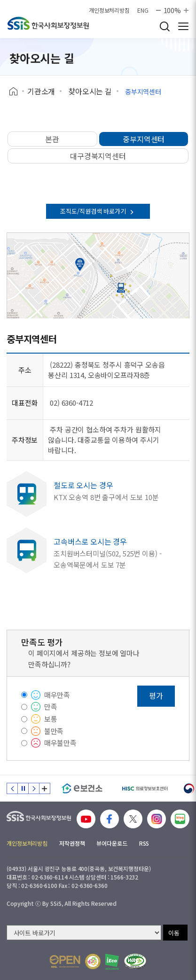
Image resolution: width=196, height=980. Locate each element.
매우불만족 (60, 743)
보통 (51, 719)
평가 (156, 695)
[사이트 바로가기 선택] (84, 933)
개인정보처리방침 (109, 10)
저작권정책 (72, 843)
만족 (51, 706)
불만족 (54, 731)
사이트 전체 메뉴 (183, 26)
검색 (165, 26)
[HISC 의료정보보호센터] (145, 788)
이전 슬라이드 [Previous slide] (12, 788)
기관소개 (41, 91)
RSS (144, 843)
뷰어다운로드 (112, 843)
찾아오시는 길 (90, 91)
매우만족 (57, 695)
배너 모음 (45, 788)
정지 (23, 788)
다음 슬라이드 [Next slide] (34, 788)
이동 (174, 933)
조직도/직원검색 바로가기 (98, 211)
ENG (143, 10)
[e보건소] (82, 788)
